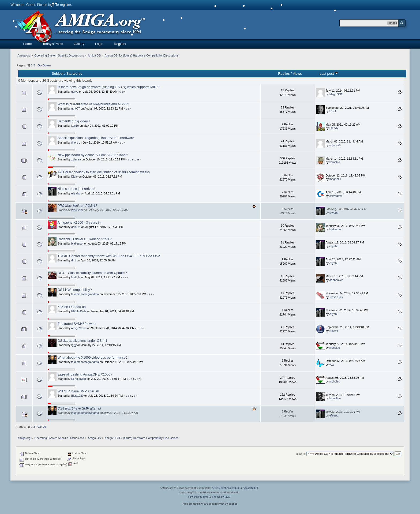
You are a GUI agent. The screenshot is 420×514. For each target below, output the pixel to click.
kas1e (75, 126)
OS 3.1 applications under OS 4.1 (82, 341)
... (135, 160)
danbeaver (336, 280)
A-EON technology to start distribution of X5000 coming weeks (104, 172)
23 (138, 160)
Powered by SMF (198, 497)
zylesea (76, 159)
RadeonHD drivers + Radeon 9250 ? (85, 239)
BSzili (333, 111)
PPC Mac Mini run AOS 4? (77, 206)
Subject (57, 74)
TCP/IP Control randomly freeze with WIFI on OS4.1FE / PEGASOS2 (109, 256)
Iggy (74, 345)
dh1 (74, 260)
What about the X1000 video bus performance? (93, 358)
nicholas (335, 348)
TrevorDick (336, 297)
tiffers (75, 142)
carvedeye (336, 196)
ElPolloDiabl (79, 311)
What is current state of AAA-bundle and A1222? (93, 104)
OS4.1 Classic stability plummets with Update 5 (93, 273)
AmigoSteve (79, 328)
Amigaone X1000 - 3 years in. (80, 223)
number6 (335, 145)
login (52, 5)
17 (138, 379)
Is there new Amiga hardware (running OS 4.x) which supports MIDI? (108, 87)
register (65, 5)
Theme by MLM (221, 497)
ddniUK (76, 227)
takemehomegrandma (85, 294)
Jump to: (301, 454)
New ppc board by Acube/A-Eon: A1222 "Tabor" (93, 155)
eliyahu (76, 193)
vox (332, 365)
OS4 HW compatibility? (75, 290)
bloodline (335, 398)
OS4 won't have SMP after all (79, 408)
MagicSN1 (336, 94)
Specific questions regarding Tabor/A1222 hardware (96, 138)
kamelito (335, 162)
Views (297, 74)
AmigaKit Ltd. (251, 488)
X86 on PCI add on (72, 307)
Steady (334, 128)
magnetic (335, 179)
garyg (75, 92)
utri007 (76, 108)
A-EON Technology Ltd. (226, 488)
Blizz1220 (77, 396)
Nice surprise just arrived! (76, 189)
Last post (329, 74)
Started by (74, 74)
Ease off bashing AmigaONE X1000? (85, 374)
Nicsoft (334, 331)
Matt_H (76, 277)
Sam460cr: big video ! (74, 121)
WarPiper (77, 210)
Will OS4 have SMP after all (78, 391)
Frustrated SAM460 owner (77, 324)
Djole (74, 177)
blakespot (335, 229)
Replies (284, 74)
